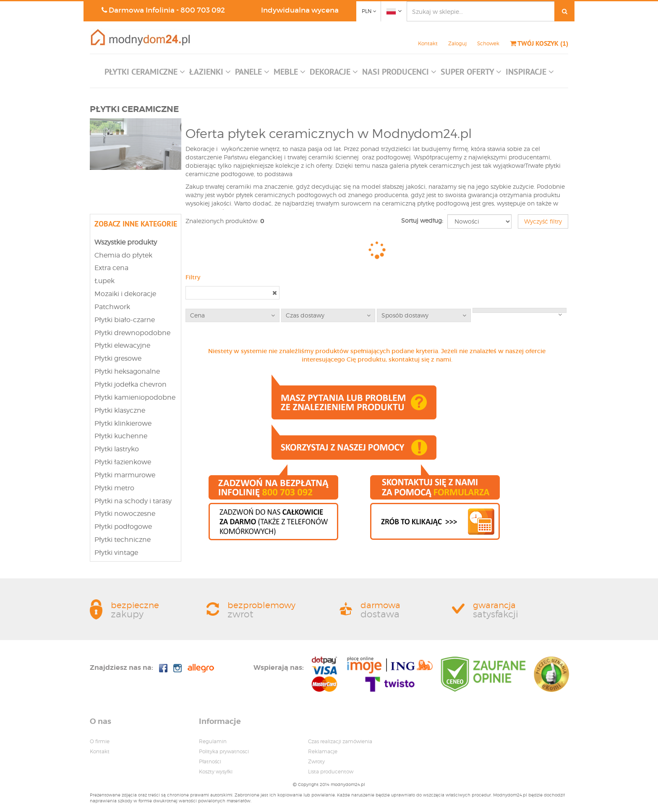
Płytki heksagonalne (127, 371)
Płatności (210, 761)
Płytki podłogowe (123, 527)
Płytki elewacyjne (122, 345)
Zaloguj (457, 43)
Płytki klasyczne (120, 410)
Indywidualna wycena (300, 10)
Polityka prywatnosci (224, 751)
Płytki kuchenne (121, 436)
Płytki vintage (116, 553)
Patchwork (112, 307)
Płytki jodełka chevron (131, 384)
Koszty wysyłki (216, 772)
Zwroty (316, 761)
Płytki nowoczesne (125, 514)
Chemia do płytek (123, 255)
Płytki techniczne (123, 540)
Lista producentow (331, 772)
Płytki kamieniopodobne (135, 397)
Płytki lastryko (117, 449)
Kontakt (428, 43)
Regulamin (213, 741)
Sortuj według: (422, 220)
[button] (145, 74)
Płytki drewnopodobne (132, 333)
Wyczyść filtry (543, 221)
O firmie (100, 741)
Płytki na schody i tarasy (133, 501)
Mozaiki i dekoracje (125, 294)
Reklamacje (323, 751)
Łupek (104, 281)
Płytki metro (114, 488)
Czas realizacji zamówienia (340, 741)
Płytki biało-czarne (125, 320)
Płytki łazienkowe (123, 462)
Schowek (488, 43)
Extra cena (111, 268)
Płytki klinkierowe (123, 423)
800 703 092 (203, 10)
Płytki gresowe (118, 358)
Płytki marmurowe (125, 475)
